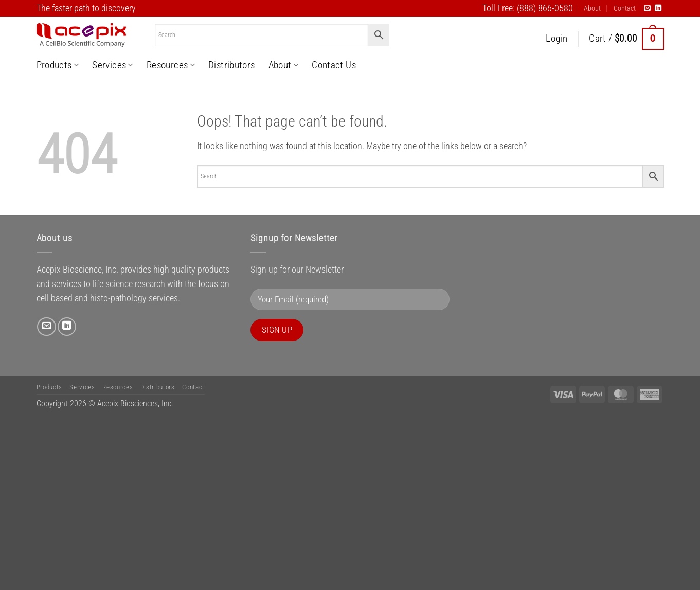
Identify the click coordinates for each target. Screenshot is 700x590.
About (592, 8)
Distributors (232, 65)
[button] (557, 39)
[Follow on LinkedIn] (658, 8)
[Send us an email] (647, 8)
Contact (625, 8)
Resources (171, 65)
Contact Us (334, 65)
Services (113, 65)
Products (58, 65)
